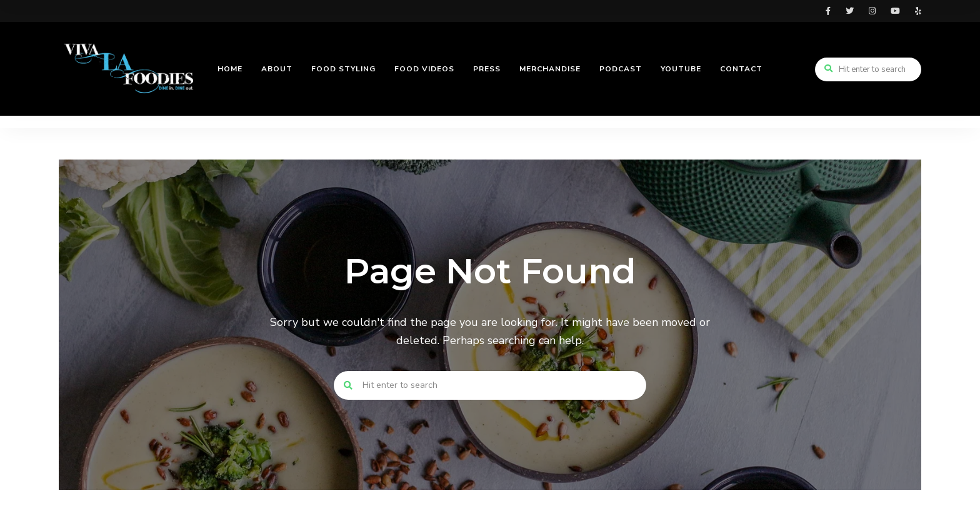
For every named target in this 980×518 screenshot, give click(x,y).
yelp (918, 11)
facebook (828, 11)
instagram (872, 11)
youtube (895, 11)
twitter (850, 11)
